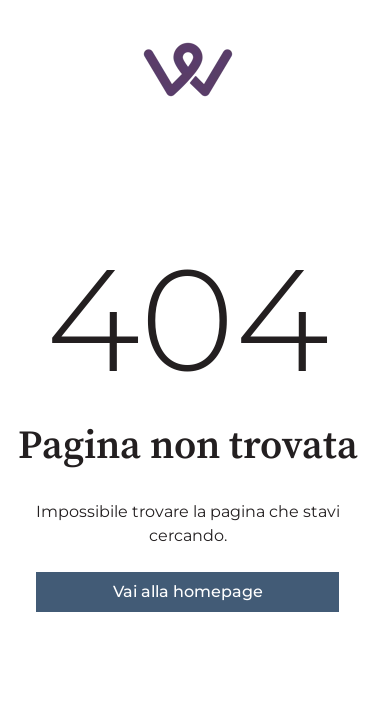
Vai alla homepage (188, 591)
